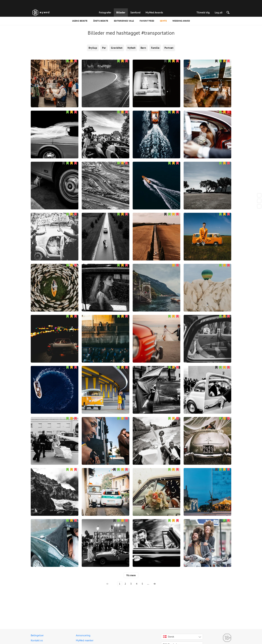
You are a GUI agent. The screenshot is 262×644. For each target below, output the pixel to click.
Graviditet (117, 48)
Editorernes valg (124, 21)
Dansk (169, 637)
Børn (143, 48)
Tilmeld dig (203, 12)
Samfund (135, 12)
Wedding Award (181, 21)
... (148, 584)
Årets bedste (101, 21)
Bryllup (93, 48)
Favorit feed (147, 21)
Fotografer (105, 12)
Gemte (163, 21)
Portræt (169, 48)
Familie (155, 48)
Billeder (121, 12)
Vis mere (131, 575)
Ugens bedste (80, 21)
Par (104, 48)
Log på (219, 12)
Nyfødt (132, 48)
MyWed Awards (154, 12)
